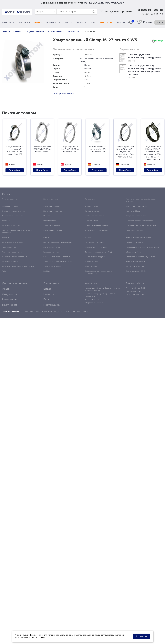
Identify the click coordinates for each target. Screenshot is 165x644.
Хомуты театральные (52, 266)
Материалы (10, 300)
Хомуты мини (90, 199)
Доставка (24, 22)
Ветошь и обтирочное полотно (57, 257)
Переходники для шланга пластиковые (143, 247)
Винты (46, 238)
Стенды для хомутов (134, 242)
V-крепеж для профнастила (96, 230)
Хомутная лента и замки (136, 216)
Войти (160, 22)
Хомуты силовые (51, 199)
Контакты (123, 22)
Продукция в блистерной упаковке (141, 226)
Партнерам (107, 22)
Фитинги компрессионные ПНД (98, 252)
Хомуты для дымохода (135, 262)
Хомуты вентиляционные (13, 242)
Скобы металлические (94, 216)
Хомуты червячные (10, 199)
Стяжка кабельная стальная (14, 211)
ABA (122, 3)
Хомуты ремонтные (52, 226)
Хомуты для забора (10, 262)
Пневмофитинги (92, 221)
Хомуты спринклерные (53, 230)
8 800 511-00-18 (150, 10)
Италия (87, 69)
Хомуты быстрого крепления (15, 257)
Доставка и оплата (15, 284)
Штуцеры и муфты (51, 252)
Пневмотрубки (50, 221)
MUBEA (114, 3)
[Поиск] (93, 12)
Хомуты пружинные (52, 206)
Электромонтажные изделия (97, 226)
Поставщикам (52, 305)
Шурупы (88, 238)
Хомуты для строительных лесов (57, 262)
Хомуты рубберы (133, 211)
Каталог (8, 22)
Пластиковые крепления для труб (140, 257)
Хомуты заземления (52, 247)
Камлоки (6, 221)
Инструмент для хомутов (95, 242)
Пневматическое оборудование (139, 221)
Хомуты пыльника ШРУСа (137, 206)
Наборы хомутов (9, 247)
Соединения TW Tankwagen (96, 247)
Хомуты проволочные (53, 211)
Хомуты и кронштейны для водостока (18, 266)
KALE (97, 3)
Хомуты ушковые (92, 206)
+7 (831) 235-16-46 (152, 14)
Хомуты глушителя (93, 211)
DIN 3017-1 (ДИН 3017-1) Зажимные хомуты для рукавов (144, 56)
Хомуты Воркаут (92, 262)
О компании (51, 284)
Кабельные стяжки (10, 206)
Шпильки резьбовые (135, 230)
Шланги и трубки (133, 252)
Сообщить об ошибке (63, 94)
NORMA (105, 3)
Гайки (5, 271)
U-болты (47, 216)
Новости (81, 22)
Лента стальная (91, 266)
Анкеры (5, 238)
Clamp (87, 65)
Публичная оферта (80, 312)
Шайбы (46, 271)
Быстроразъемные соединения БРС (59, 242)
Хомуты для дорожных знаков (139, 238)
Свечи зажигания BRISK (136, 271)
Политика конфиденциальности (56, 312)
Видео (68, 22)
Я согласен (142, 636)
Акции (38, 22)
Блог (93, 22)
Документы (53, 22)
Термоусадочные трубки (95, 257)
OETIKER (89, 3)
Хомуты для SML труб (11, 226)
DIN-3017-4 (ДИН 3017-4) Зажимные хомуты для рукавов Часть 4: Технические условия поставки (144, 70)
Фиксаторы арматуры (135, 266)
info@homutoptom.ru (119, 12)
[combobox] (46, 12)
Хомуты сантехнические (12, 216)
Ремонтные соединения (12, 252)
